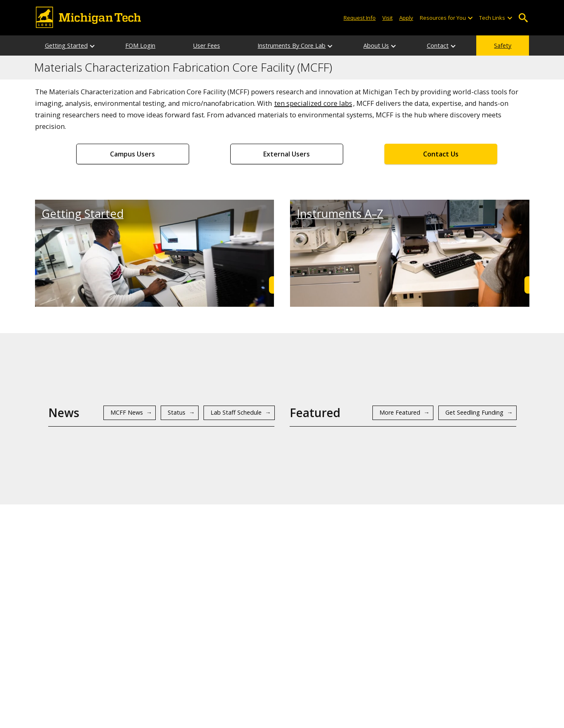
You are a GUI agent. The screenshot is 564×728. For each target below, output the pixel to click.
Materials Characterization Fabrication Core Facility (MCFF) (183, 68)
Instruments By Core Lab (291, 45)
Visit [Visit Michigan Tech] (387, 18)
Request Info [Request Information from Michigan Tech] (360, 18)
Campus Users (132, 154)
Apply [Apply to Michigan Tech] (406, 18)
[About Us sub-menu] (394, 45)
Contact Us (441, 154)
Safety (503, 45)
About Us (376, 45)
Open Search (523, 18)
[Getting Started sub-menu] (93, 45)
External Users (287, 154)
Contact (438, 45)
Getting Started (66, 45)
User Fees (207, 45)
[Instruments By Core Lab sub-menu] (330, 45)
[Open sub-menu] (470, 18)
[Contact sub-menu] (454, 45)
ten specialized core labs (313, 103)
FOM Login (140, 45)
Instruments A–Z (340, 213)
